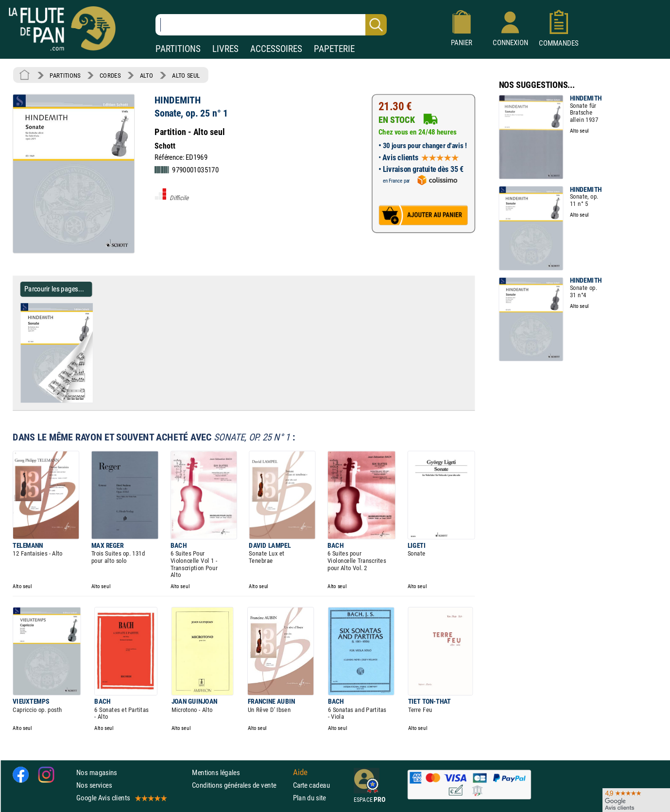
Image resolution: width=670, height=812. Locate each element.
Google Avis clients (121, 798)
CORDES (110, 75)
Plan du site (309, 798)
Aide (300, 772)
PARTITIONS (178, 49)
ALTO (146, 75)
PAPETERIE (334, 49)
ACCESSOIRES (276, 49)
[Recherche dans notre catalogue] (271, 25)
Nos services (94, 785)
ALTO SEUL (186, 75)
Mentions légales (216, 772)
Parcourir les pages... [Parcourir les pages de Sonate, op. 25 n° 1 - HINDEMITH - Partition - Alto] (54, 289)
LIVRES (225, 49)
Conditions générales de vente (240, 785)
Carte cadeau (311, 785)
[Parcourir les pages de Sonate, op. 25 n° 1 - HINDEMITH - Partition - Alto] (96, 401)
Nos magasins (97, 772)
